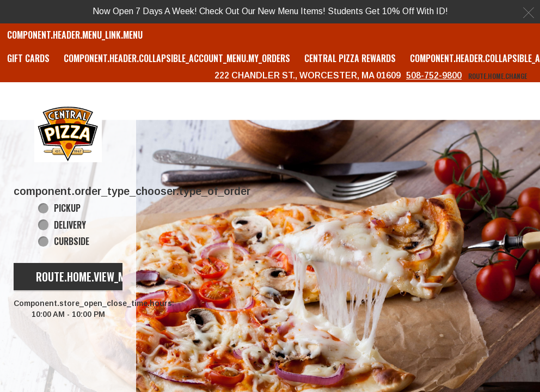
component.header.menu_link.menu (75, 35)
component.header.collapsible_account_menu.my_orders (177, 58)
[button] (68, 133)
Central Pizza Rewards (350, 58)
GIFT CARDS (28, 58)
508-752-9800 (434, 75)
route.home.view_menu (89, 277)
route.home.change (498, 76)
